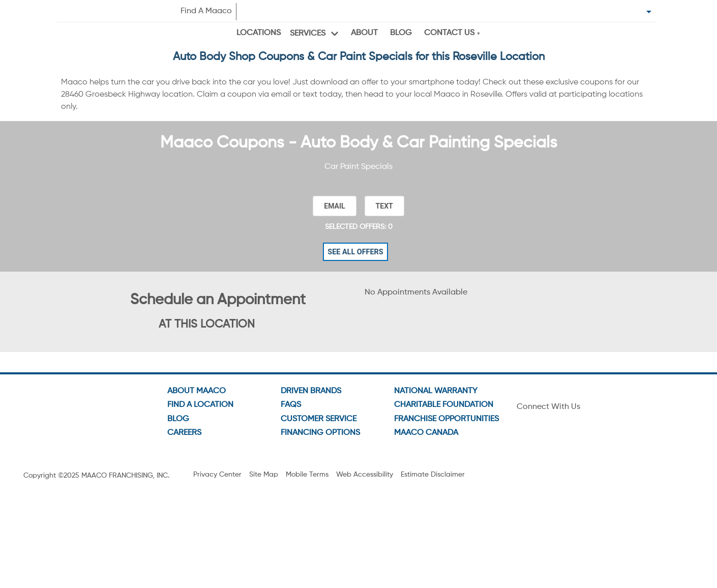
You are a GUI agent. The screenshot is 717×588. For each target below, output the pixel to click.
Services (306, 33)
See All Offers (355, 240)
